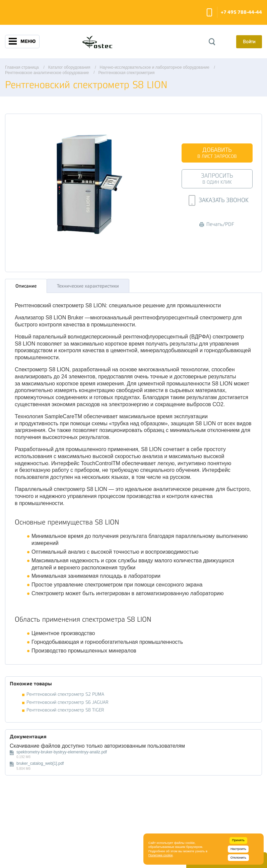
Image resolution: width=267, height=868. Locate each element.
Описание (26, 284)
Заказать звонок (209, 12)
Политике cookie (161, 855)
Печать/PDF (217, 224)
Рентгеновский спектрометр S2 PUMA (65, 693)
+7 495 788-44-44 (241, 12)
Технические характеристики (88, 284)
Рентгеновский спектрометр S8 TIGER (65, 708)
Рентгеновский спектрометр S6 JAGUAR (68, 700)
